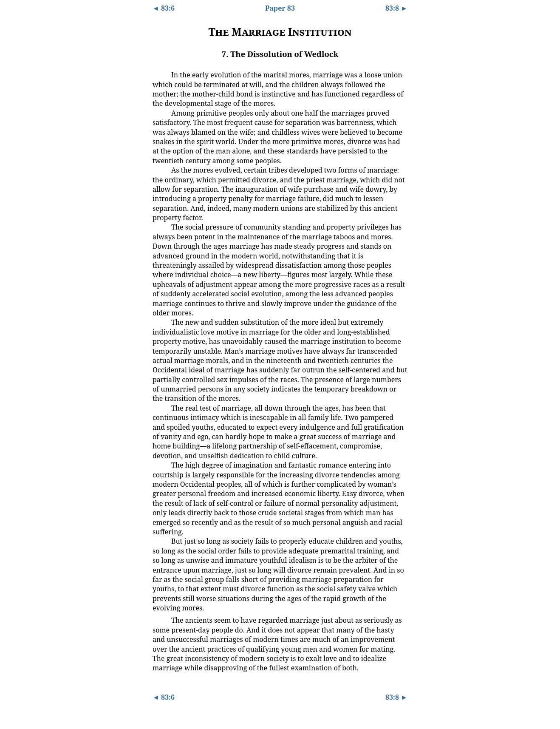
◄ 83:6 (164, 8)
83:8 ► (396, 8)
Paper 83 (280, 8)
